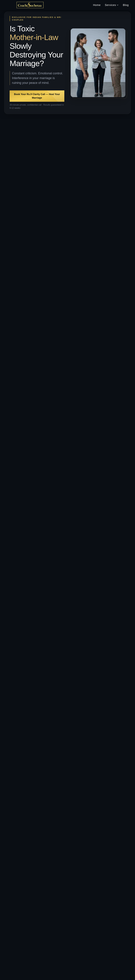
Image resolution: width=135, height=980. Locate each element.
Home (97, 5)
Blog (126, 5)
